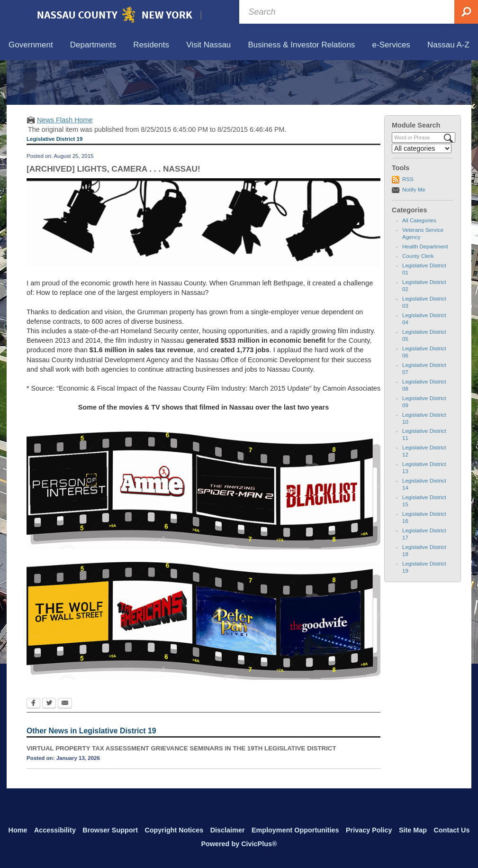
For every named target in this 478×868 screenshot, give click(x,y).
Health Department (425, 291)
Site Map (413, 830)
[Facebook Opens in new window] (33, 748)
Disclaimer (228, 830)
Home (18, 830)
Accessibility (55, 830)
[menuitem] (31, 45)
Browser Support (110, 830)
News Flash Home (65, 164)
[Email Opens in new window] (65, 748)
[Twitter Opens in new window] (49, 748)
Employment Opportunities (295, 830)
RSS (408, 223)
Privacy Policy (369, 830)
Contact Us (451, 830)
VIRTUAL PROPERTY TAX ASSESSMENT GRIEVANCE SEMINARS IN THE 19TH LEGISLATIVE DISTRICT (181, 792)
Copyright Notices (174, 830)
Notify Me (414, 233)
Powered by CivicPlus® (239, 844)
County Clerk (418, 300)
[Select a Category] (422, 192)
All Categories (419, 265)
